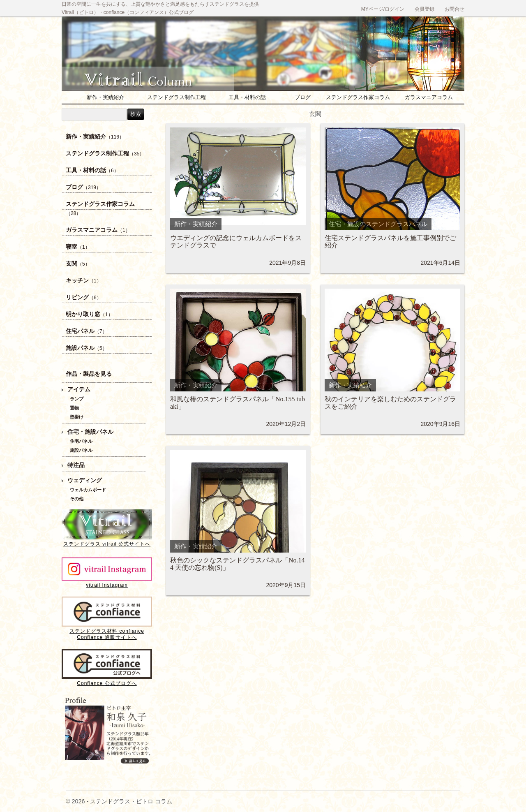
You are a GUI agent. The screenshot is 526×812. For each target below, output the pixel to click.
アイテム (79, 390)
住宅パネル (87, 331)
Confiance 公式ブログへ (107, 680)
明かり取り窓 (89, 314)
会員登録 (424, 9)
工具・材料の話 (247, 97)
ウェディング (85, 480)
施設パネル (87, 348)
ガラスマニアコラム (429, 97)
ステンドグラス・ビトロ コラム (152, 76)
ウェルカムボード (88, 490)
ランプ (77, 399)
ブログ (303, 97)
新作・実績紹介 (105, 97)
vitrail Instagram (107, 582)
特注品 (76, 465)
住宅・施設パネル (90, 432)
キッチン (84, 281)
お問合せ (454, 9)
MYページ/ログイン (383, 9)
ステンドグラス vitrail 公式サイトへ (107, 541)
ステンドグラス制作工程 (176, 97)
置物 (74, 408)
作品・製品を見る (89, 374)
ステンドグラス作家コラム (358, 97)
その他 (77, 499)
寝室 (78, 247)
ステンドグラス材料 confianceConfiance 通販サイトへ (107, 631)
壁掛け (77, 417)
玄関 (78, 264)
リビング (84, 297)
